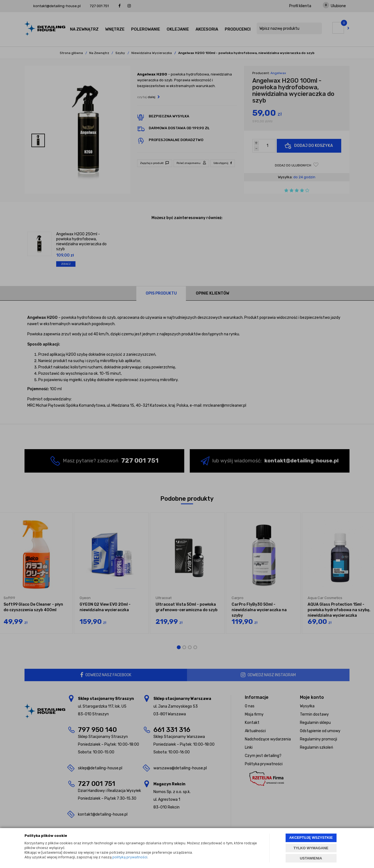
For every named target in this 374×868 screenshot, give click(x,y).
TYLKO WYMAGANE (311, 848)
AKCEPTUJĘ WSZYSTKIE (311, 838)
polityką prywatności (130, 857)
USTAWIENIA (311, 858)
